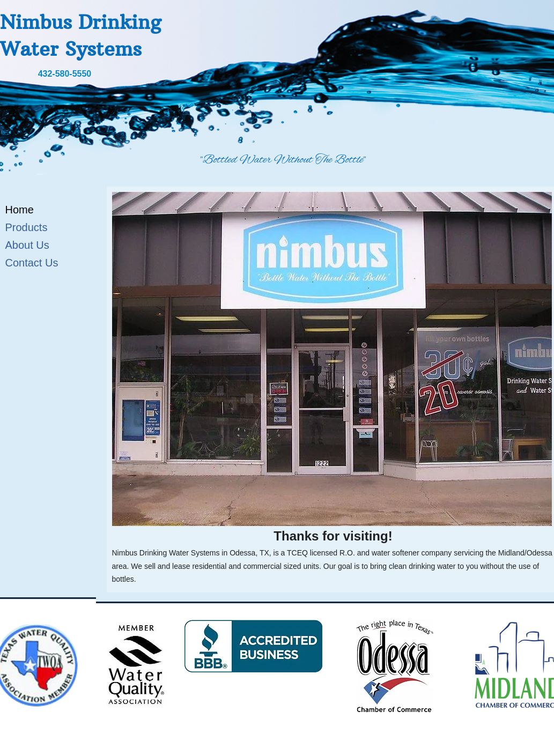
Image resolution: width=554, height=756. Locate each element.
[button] (332, 359)
